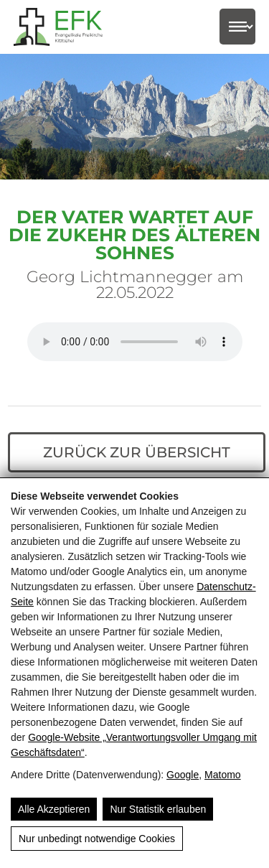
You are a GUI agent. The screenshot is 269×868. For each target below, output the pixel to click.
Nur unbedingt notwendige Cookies (97, 839)
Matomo (223, 775)
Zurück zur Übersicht (137, 452)
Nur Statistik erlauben (158, 809)
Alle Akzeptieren (54, 809)
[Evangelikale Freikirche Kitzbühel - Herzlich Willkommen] (67, 27)
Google (183, 775)
